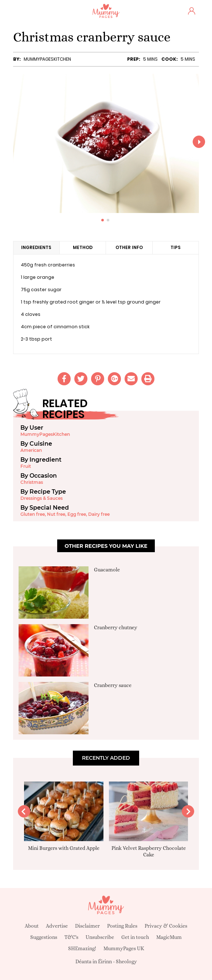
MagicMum (169, 937)
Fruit (26, 466)
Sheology (126, 961)
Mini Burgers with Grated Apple (64, 848)
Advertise (57, 926)
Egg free (77, 514)
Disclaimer (87, 926)
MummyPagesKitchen (47, 59)
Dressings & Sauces (42, 498)
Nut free (56, 514)
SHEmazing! (82, 948)
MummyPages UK (124, 948)
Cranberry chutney (116, 627)
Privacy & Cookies (166, 926)
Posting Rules (122, 926)
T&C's (71, 937)
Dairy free (99, 514)
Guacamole (107, 570)
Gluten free (33, 514)
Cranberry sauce (113, 685)
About (32, 926)
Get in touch (135, 937)
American (31, 450)
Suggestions (44, 937)
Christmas (32, 482)
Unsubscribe (100, 937)
